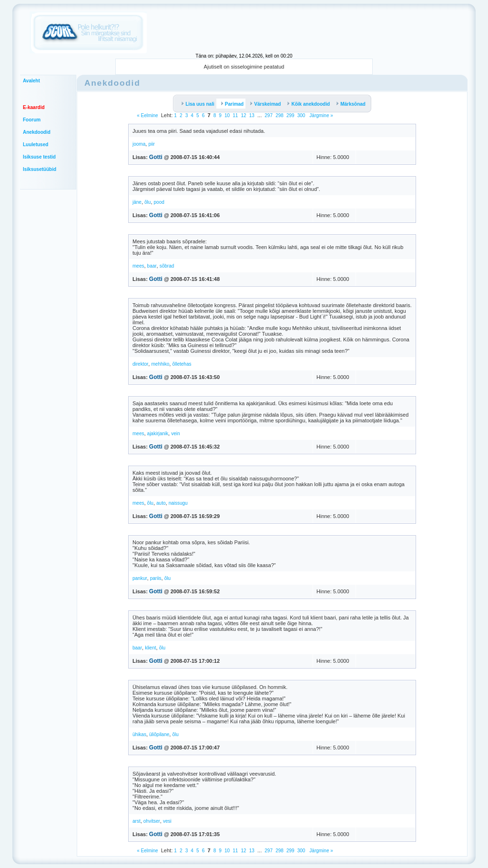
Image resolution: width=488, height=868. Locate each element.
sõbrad (167, 266)
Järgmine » (321, 115)
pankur (140, 578)
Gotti (156, 157)
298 (280, 115)
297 (269, 115)
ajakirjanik (158, 434)
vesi (167, 821)
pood (159, 202)
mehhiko (160, 364)
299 (290, 115)
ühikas (139, 734)
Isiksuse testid (39, 157)
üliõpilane (159, 734)
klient (150, 648)
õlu (147, 202)
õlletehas (182, 364)
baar (152, 266)
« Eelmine (147, 115)
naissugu (178, 503)
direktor (140, 364)
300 (301, 115)
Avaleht (31, 81)
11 (235, 115)
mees (138, 266)
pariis (156, 578)
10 (227, 115)
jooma (139, 144)
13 (252, 115)
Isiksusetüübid (40, 169)
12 (244, 115)
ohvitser (152, 821)
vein (175, 434)
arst (137, 821)
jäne (137, 202)
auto (161, 503)
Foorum (32, 120)
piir (151, 144)
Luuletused (36, 145)
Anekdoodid (37, 132)
